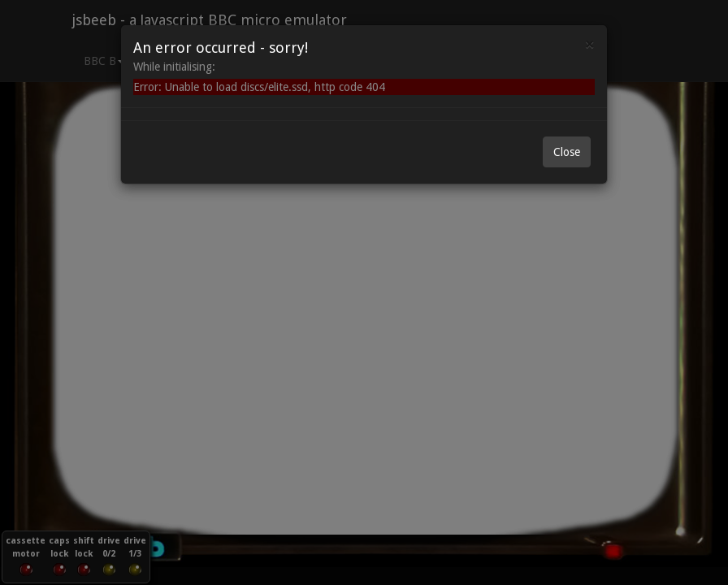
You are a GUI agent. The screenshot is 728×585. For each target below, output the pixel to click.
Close (567, 152)
